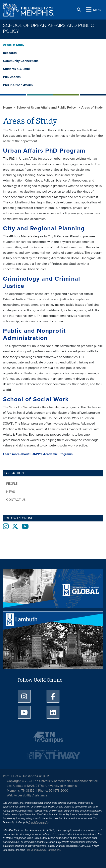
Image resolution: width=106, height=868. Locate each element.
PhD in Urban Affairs (18, 85)
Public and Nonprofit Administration (34, 334)
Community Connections (21, 61)
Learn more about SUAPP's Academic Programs (38, 454)
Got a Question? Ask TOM (31, 776)
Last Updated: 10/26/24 (23, 786)
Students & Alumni (16, 69)
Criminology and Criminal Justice (42, 282)
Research (10, 53)
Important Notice (86, 781)
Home (7, 108)
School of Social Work (36, 399)
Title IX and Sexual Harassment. (43, 850)
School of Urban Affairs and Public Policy (48, 28)
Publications (12, 77)
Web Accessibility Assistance (27, 795)
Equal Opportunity (38, 822)
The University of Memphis (58, 786)
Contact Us (16, 500)
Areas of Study (14, 45)
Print (6, 776)
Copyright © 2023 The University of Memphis (39, 781)
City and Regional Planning (44, 228)
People (12, 484)
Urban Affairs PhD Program (44, 151)
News (11, 492)
